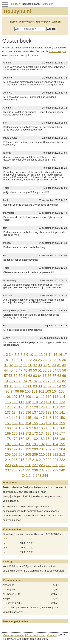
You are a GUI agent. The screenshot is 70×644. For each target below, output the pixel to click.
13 (46, 355)
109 (28, 397)
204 (62, 449)
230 (55, 465)
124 (8, 407)
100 (28, 391)
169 (8, 433)
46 (16, 370)
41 (54, 365)
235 (28, 470)
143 (15, 418)
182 (35, 439)
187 (8, 444)
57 (6, 376)
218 (35, 460)
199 (28, 449)
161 (15, 428)
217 (28, 460)
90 (40, 386)
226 (28, 465)
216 (21, 460)
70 (6, 381)
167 (55, 428)
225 (21, 465)
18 (6, 360)
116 (15, 402)
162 (21, 428)
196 (8, 449)
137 (35, 412)
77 (40, 381)
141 (62, 412)
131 (55, 407)
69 (64, 376)
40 (50, 365)
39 (45, 365)
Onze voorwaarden (14, 635)
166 (49, 428)
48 (25, 370)
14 (50, 355)
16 (60, 355)
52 (45, 370)
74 (25, 381)
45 (11, 370)
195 (62, 444)
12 (41, 355)
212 (55, 454)
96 (7, 391)
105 (62, 391)
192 (42, 444)
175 (49, 433)
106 (8, 397)
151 (8, 423)
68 (59, 376)
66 (50, 376)
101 (34, 391)
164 (35, 428)
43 (64, 365)
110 (35, 397)
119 (35, 402)
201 (42, 449)
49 (30, 370)
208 (28, 454)
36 (30, 365)
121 (49, 402)
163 (28, 428)
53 (50, 370)
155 (35, 423)
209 (35, 454)
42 (59, 365)
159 (62, 423)
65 (45, 376)
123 (62, 402)
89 (35, 386)
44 (6, 370)
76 (35, 381)
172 (28, 433)
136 (28, 412)
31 (6, 365)
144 (21, 418)
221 (55, 460)
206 (15, 454)
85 (16, 386)
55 (59, 370)
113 (55, 397)
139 (49, 412)
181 (28, 439)
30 (64, 360)
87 (25, 386)
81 (59, 381)
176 (55, 433)
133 (8, 412)
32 (11, 365)
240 (62, 470)
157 (49, 423)
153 (21, 423)
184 (49, 439)
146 (35, 418)
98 (17, 391)
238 (49, 470)
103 (48, 391)
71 (11, 381)
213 (62, 454)
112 (49, 397)
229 (49, 465)
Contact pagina (57, 51)
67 (54, 376)
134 (15, 412)
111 (42, 397)
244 (45, 475)
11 (36, 355)
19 (11, 360)
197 (15, 449)
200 (35, 449)
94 (59, 386)
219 (42, 460)
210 (42, 454)
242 (32, 475)
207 (21, 454)
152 (15, 423)
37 (35, 365)
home (13, 22)
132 (62, 407)
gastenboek (43, 22)
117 (21, 402)
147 (42, 418)
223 (8, 465)
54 (54, 370)
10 (31, 355)
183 (42, 439)
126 (21, 407)
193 (49, 444)
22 (25, 360)
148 (49, 418)
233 (15, 470)
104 (55, 391)
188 (15, 444)
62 (30, 376)
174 (42, 433)
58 (11, 376)
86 (20, 386)
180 (21, 439)
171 (21, 433)
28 (54, 360)
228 (42, 465)
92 (50, 386)
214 (8, 460)
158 (55, 423)
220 (49, 460)
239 (55, 470)
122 (55, 402)
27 (50, 360)
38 (40, 365)
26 (45, 360)
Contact (51, 635)
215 (15, 460)
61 (25, 376)
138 (42, 412)
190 (28, 444)
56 (64, 370)
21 (20, 360)
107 (15, 397)
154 (28, 423)
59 (16, 376)
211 (49, 454)
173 (35, 433)
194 (55, 444)
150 (62, 418)
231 (62, 465)
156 (42, 423)
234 (21, 470)
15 (55, 355)
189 (21, 444)
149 (55, 418)
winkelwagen (27, 22)
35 (25, 365)
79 (50, 381)
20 (16, 360)
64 (40, 376)
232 (8, 470)
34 (20, 365)
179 (15, 439)
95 (64, 386)
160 (8, 428)
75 (30, 381)
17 (65, 355)
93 (54, 386)
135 (21, 412)
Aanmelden (47, 4)
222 (62, 460)
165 (42, 428)
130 (49, 407)
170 (15, 433)
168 (62, 428)
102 (41, 391)
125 (15, 407)
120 (42, 402)
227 (35, 465)
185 (55, 439)
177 (62, 433)
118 (28, 402)
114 (62, 397)
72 (16, 381)
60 (20, 376)
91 (45, 386)
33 (16, 365)
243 (38, 475)
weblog (56, 22)
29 (59, 360)
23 (30, 360)
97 (12, 391)
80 (54, 381)
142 (8, 418)
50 (35, 370)
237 (42, 470)
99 (22, 391)
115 (8, 402)
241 (25, 475)
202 (49, 449)
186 (62, 439)
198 (21, 449)
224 (15, 465)
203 (55, 449)
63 (35, 376)
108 (21, 397)
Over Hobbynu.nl (36, 635)
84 (11, 386)
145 (28, 418)
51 (40, 370)
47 (20, 370)
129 (42, 407)
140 (55, 412)
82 (64, 381)
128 (35, 407)
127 (28, 407)
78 (45, 381)
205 (8, 454)
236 (35, 470)
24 (35, 360)
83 (6, 386)
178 (8, 439)
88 (30, 386)
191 (35, 444)
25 (40, 360)
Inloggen (15, 4)
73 (20, 381)
